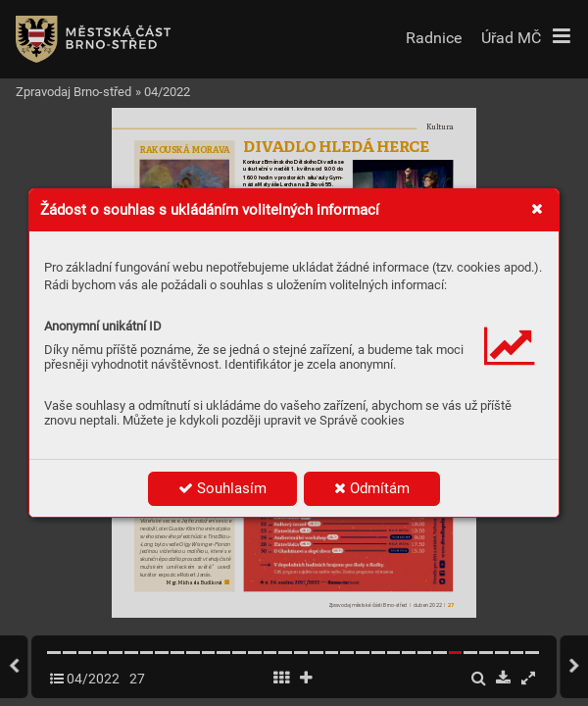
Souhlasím (222, 488)
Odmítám (372, 488)
